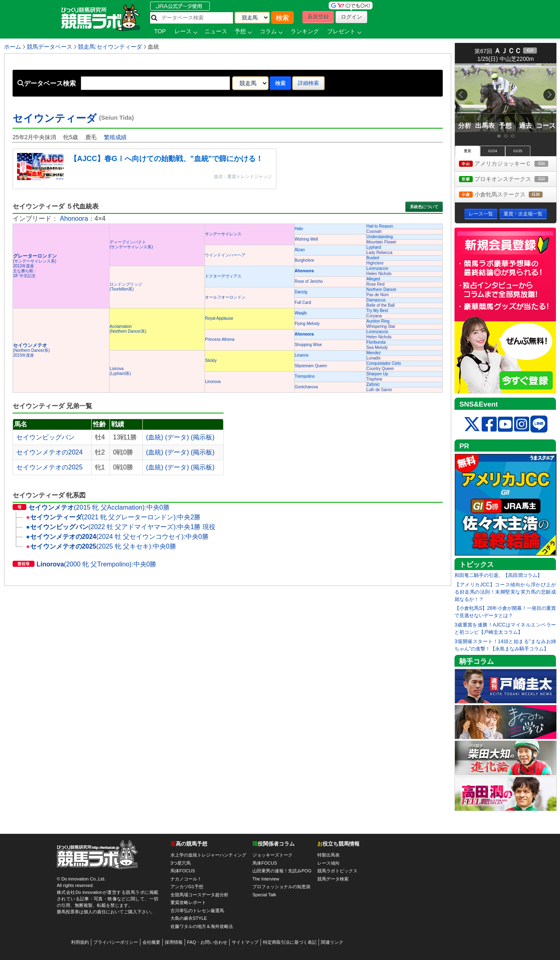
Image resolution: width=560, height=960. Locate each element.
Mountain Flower (381, 242)
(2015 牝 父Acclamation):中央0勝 (91, 507)
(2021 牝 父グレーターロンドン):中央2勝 (113, 517)
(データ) (177, 437)
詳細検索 (308, 83)
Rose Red (375, 284)
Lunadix (374, 358)
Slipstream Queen (311, 366)
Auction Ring (378, 321)
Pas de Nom (378, 295)
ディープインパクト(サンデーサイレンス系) (131, 244)
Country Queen (380, 369)
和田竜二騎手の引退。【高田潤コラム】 (498, 575)
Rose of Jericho (309, 281)
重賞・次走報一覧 (523, 214)
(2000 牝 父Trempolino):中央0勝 (84, 564)
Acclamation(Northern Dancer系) (128, 329)
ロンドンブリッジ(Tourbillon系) (126, 287)
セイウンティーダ (73, 118)
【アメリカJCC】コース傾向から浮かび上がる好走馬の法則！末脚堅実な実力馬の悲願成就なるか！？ (505, 592)
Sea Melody (377, 348)
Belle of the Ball (381, 305)
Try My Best (377, 311)
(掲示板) (203, 437)
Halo (299, 229)
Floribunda (376, 342)
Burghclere (304, 260)
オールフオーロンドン (225, 297)
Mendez (374, 353)
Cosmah (374, 231)
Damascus (376, 300)
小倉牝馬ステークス (508, 195)
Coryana (374, 316)
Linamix (302, 355)
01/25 (518, 151)
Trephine (374, 379)
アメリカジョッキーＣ (508, 164)
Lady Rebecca (379, 253)
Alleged (373, 279)
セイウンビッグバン (45, 437)
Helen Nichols (379, 274)
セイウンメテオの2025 (50, 467)
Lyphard (374, 247)
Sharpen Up (377, 374)
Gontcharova (306, 387)
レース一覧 (481, 214)
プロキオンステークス (508, 180)
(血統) (155, 437)
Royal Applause (219, 318)
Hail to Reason (380, 226)
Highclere (375, 263)
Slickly (211, 361)
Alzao (300, 250)
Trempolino (305, 376)
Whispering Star (381, 326)
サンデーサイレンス (223, 234)
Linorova (213, 382)
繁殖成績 (115, 137)
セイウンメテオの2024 (50, 452)
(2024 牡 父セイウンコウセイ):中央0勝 (117, 537)
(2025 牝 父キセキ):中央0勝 (101, 546)
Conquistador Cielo (384, 363)
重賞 (467, 151)
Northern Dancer (381, 290)
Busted (373, 258)
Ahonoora (74, 218)
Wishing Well (306, 239)
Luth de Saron (379, 390)
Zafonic (373, 384)
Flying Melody (307, 324)
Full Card (303, 302)
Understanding (380, 237)
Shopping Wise (308, 345)
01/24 (493, 151)
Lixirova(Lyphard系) (120, 371)
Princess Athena (220, 339)
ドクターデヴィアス (223, 276)
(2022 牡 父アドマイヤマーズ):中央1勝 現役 (121, 527)
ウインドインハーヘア (225, 255)
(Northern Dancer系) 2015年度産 (31, 350)
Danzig (301, 292)
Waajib (301, 313)
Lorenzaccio (377, 268)
